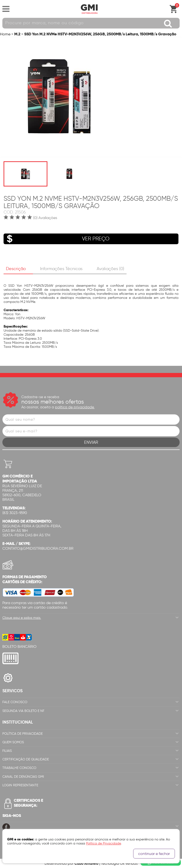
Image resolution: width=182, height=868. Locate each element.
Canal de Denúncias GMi (23, 777)
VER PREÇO (57, 239)
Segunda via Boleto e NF (23, 711)
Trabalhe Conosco (19, 768)
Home (5, 34)
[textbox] (91, 23)
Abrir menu (6, 9)
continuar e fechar (154, 854)
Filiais (7, 751)
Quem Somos (13, 742)
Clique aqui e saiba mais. (22, 618)
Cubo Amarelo (86, 863)
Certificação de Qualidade (26, 759)
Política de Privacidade (23, 734)
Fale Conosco (15, 702)
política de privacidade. (75, 407)
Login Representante (20, 785)
